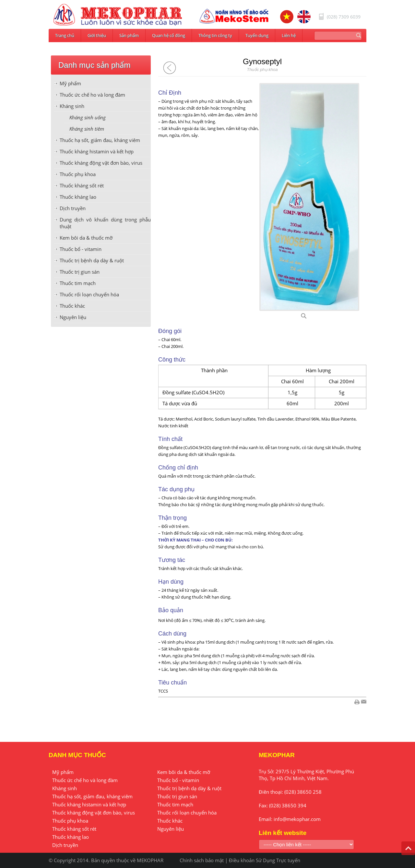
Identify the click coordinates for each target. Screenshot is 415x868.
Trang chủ (65, 35)
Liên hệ (289, 35)
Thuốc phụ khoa (78, 174)
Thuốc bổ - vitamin (81, 249)
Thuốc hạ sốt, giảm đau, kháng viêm (100, 140)
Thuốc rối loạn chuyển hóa (89, 294)
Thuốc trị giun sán (80, 272)
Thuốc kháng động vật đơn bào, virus (101, 163)
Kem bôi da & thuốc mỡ (86, 238)
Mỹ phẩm (70, 83)
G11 (312, 318)
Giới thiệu (97, 35)
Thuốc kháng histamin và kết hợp (97, 151)
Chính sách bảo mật (202, 860)
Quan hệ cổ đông (169, 35)
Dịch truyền (73, 208)
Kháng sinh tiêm (87, 129)
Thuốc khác (72, 306)
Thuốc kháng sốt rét (82, 185)
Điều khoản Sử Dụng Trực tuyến (265, 860)
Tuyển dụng (257, 35)
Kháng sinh (72, 106)
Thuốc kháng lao (78, 197)
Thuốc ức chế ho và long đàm (92, 95)
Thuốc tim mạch (78, 283)
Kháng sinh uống (88, 117)
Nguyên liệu (73, 317)
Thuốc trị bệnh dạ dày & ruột (92, 260)
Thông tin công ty (215, 35)
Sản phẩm (129, 35)
